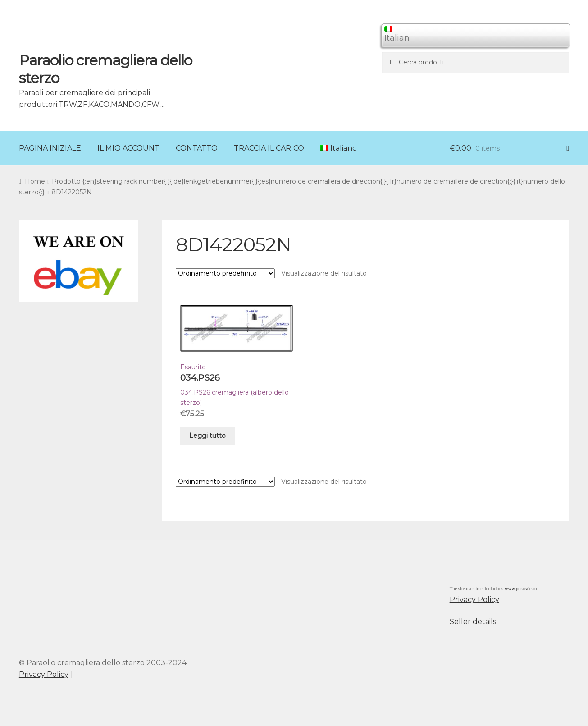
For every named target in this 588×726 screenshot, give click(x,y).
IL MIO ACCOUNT (128, 148)
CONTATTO (197, 148)
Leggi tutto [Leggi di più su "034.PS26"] (207, 436)
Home (35, 181)
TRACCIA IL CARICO (269, 148)
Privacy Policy (474, 600)
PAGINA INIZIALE (50, 148)
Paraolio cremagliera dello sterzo (105, 69)
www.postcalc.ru (521, 589)
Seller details (473, 622)
